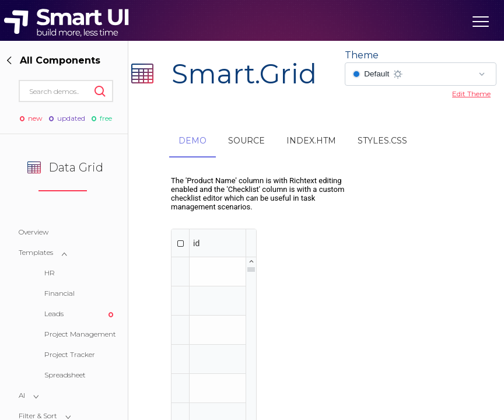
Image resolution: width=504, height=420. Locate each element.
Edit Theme (471, 94)
